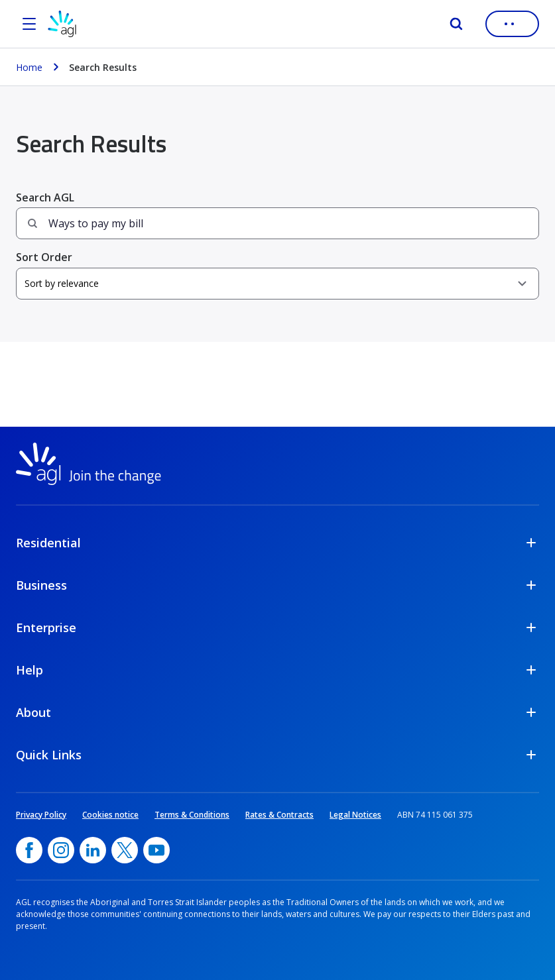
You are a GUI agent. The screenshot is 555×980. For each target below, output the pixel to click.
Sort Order (44, 257)
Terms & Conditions (192, 815)
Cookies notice (110, 815)
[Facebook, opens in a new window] (29, 850)
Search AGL (45, 197)
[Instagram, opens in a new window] (61, 850)
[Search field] (277, 223)
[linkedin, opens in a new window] (93, 850)
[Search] (456, 24)
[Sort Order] (277, 284)
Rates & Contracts (279, 815)
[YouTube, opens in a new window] (156, 850)
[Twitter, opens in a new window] (125, 850)
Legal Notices (355, 815)
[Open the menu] (29, 24)
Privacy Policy (41, 815)
